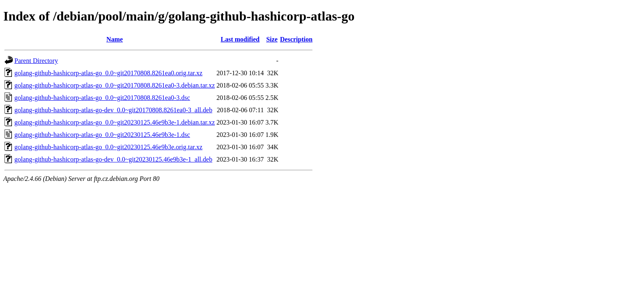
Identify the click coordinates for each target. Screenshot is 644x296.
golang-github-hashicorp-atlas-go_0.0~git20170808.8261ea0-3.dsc (102, 98)
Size (272, 39)
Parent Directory (36, 61)
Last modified (240, 39)
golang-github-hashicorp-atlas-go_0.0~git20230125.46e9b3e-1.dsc (102, 135)
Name (115, 39)
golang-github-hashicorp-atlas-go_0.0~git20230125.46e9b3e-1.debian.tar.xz (115, 122)
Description (296, 39)
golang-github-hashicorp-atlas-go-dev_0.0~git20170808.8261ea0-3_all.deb (113, 110)
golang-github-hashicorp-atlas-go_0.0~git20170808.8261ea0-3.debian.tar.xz (115, 85)
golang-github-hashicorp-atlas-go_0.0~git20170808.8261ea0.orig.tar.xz (108, 73)
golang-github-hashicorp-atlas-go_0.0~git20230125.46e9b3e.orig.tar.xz (108, 147)
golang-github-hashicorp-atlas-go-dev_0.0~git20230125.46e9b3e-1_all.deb (113, 159)
